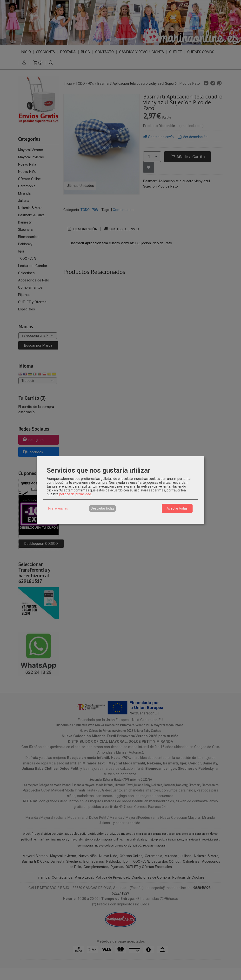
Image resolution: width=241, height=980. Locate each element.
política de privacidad (75, 494)
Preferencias (58, 508)
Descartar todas (103, 508)
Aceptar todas (177, 508)
